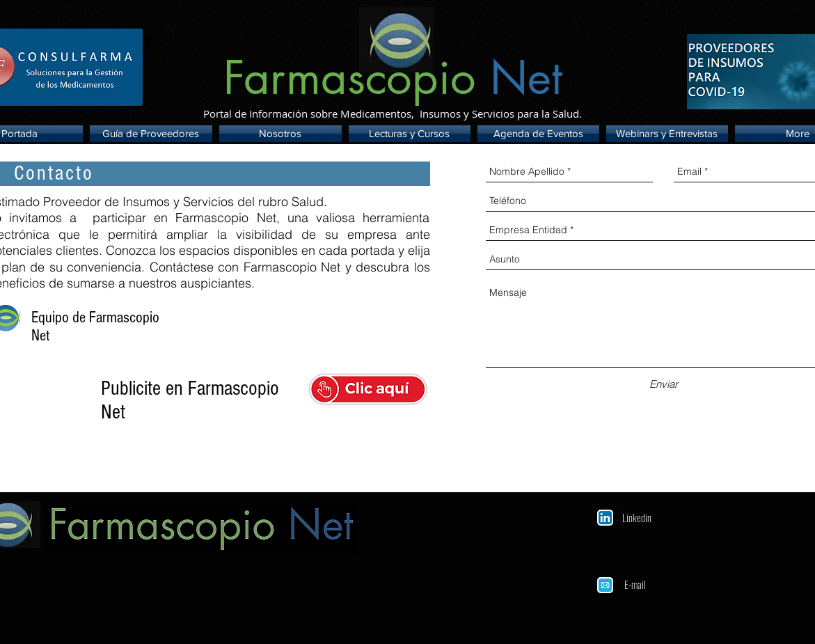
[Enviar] (664, 384)
